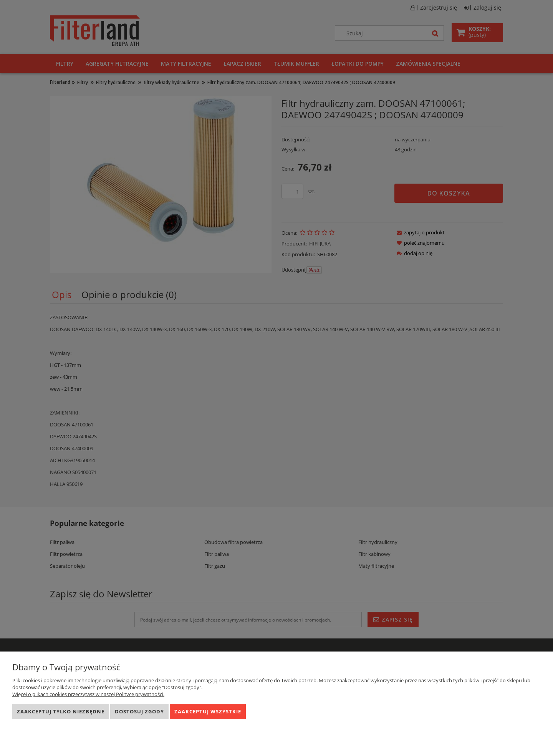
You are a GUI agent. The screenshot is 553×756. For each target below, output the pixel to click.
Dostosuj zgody (139, 711)
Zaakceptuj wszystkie (208, 711)
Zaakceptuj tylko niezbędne (61, 711)
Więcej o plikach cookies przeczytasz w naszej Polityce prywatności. (88, 694)
